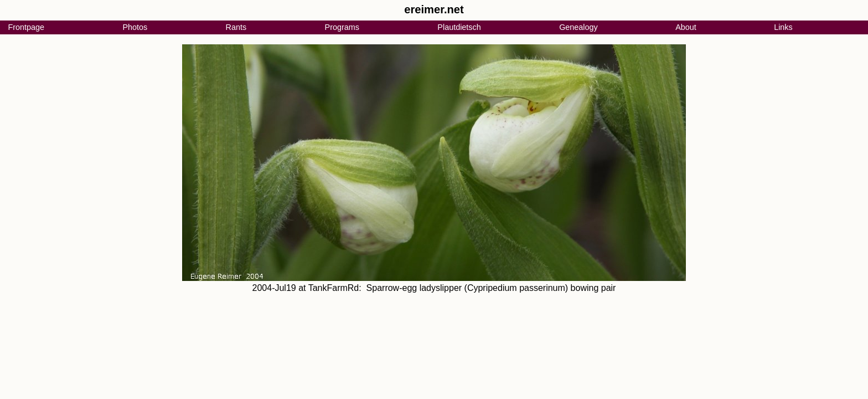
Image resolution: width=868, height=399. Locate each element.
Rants (236, 27)
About (686, 27)
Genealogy (578, 27)
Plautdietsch (459, 27)
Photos (135, 27)
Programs (342, 27)
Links (783, 27)
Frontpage (26, 27)
